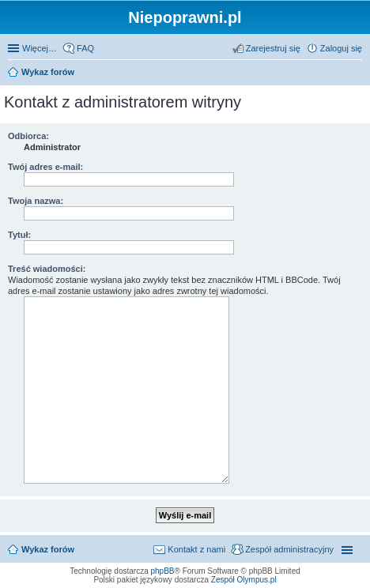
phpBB (163, 571)
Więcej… (40, 48)
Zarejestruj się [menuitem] (273, 48)
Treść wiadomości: (47, 269)
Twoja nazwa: (36, 201)
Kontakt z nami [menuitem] (196, 549)
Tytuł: (19, 235)
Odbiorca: (28, 136)
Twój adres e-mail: (45, 167)
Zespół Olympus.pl (244, 580)
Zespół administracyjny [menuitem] (289, 549)
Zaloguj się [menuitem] (341, 48)
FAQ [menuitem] (85, 48)
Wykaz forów (48, 72)
